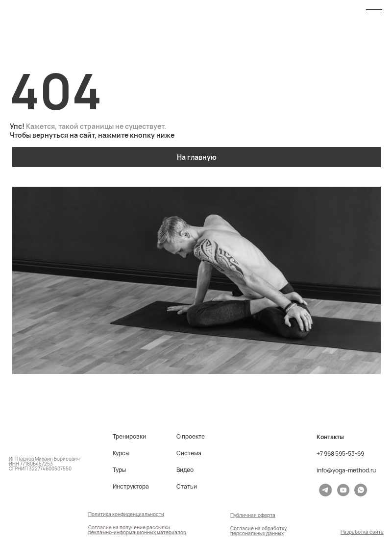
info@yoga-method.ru (346, 470)
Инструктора (131, 487)
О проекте (191, 437)
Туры (119, 470)
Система (189, 453)
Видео (185, 470)
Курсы (121, 453)
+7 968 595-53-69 (340, 454)
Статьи (187, 487)
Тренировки (129, 437)
